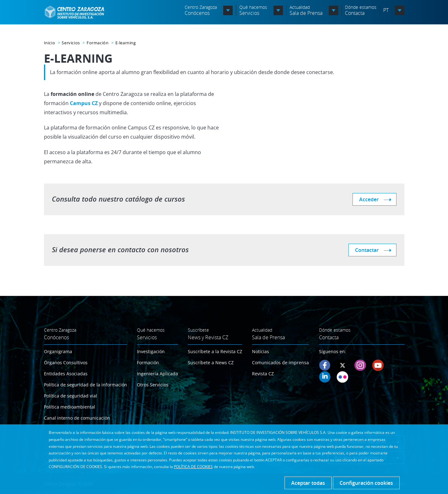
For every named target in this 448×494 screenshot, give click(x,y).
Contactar (367, 250)
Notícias (261, 351)
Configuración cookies (366, 483)
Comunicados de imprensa (280, 363)
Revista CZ (263, 374)
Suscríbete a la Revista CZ (215, 351)
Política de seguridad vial (71, 396)
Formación (98, 43)
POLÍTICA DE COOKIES (193, 467)
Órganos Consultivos (66, 363)
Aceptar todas (308, 483)
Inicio (50, 43)
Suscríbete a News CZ (211, 363)
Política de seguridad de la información (86, 385)
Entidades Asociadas (66, 374)
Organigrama (58, 351)
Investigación (151, 351)
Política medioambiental (70, 407)
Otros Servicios (153, 385)
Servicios (71, 43)
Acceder (369, 199)
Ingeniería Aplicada (157, 374)
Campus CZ (84, 103)
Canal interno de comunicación (77, 418)
